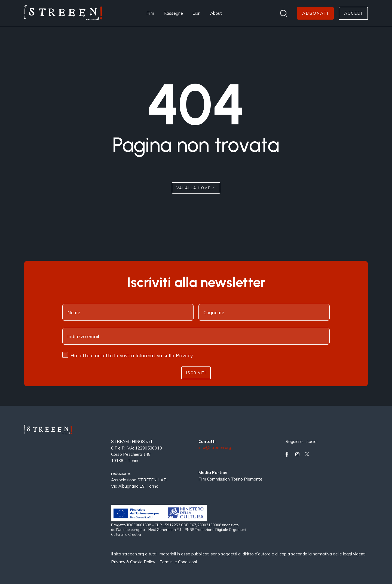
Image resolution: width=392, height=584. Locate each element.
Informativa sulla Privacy (164, 355)
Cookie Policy (143, 562)
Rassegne (173, 13)
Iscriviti (196, 373)
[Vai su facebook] (289, 454)
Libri (196, 13)
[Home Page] (63, 13)
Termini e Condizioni (178, 562)
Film (150, 13)
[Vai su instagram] (299, 454)
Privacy (119, 562)
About (216, 13)
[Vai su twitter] (308, 454)
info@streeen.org (215, 448)
